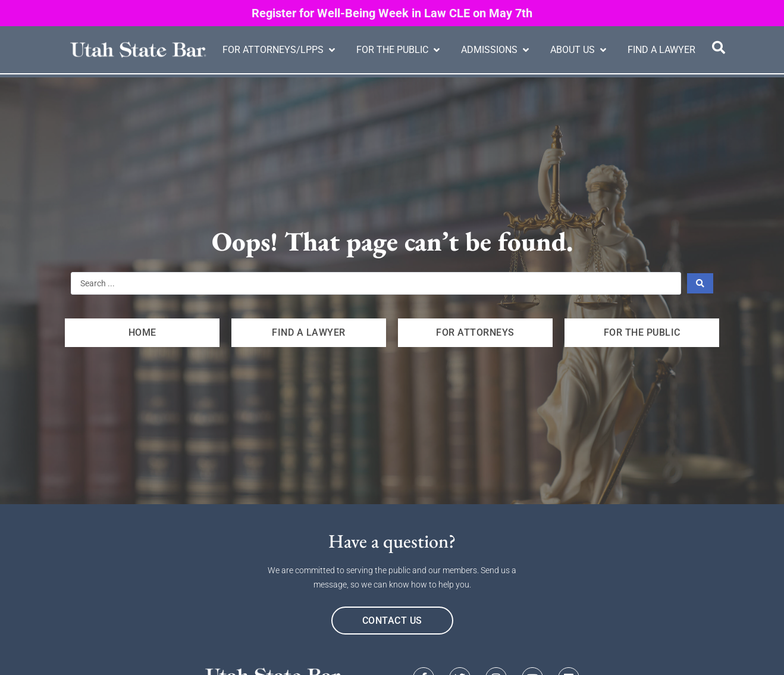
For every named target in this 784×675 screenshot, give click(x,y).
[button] (280, 50)
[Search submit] (700, 283)
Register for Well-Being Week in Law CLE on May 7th (392, 13)
